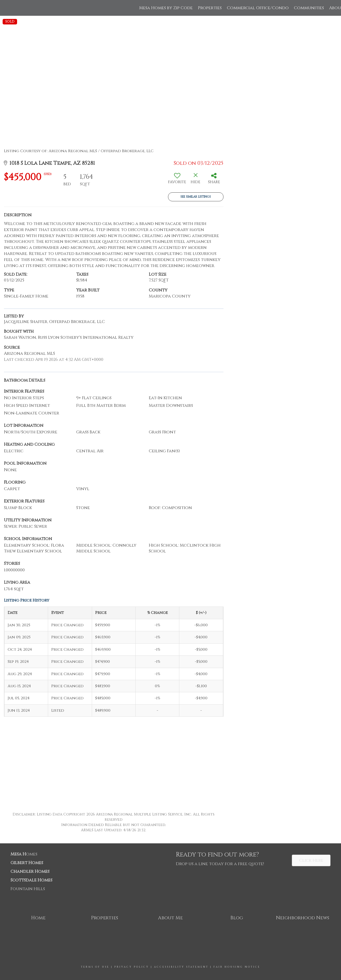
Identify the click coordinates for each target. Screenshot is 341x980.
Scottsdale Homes (31, 880)
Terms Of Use (95, 967)
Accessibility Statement (181, 967)
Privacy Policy (132, 967)
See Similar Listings (196, 197)
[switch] (177, 180)
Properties (210, 8)
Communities (309, 8)
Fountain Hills (28, 889)
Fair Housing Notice (237, 967)
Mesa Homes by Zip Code (166, 8)
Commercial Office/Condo (258, 8)
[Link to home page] (7, 8)
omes (24, 854)
